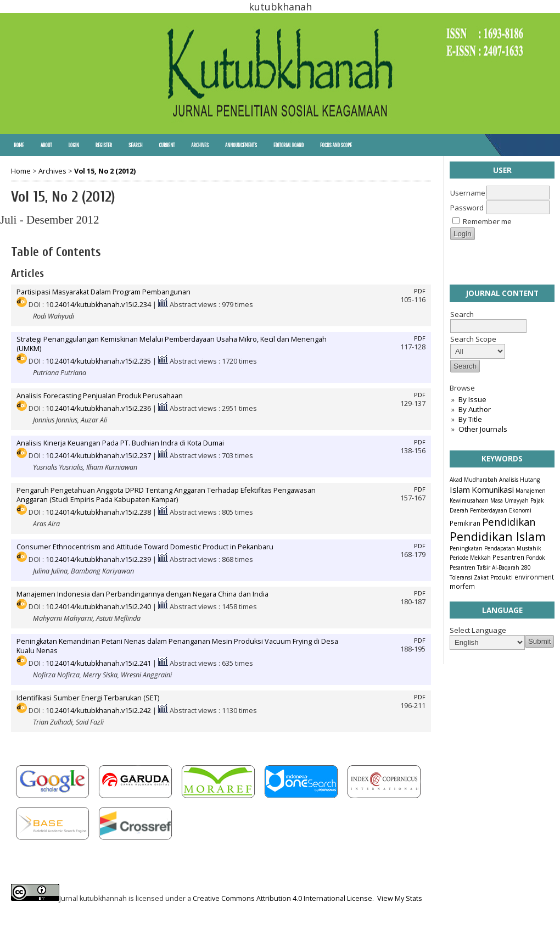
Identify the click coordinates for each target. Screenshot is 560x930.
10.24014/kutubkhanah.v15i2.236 (98, 408)
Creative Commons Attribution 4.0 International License (282, 898)
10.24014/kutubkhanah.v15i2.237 (98, 456)
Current (167, 145)
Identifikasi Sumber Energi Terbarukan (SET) (88, 698)
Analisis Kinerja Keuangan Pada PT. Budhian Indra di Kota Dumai (120, 443)
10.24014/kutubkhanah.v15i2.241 (98, 663)
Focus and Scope (336, 145)
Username (468, 193)
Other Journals (483, 429)
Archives (200, 145)
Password (467, 208)
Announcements (241, 145)
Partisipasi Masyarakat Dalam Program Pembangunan (103, 292)
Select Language (478, 630)
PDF (420, 291)
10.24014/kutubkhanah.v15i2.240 (98, 607)
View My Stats (400, 898)
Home (19, 145)
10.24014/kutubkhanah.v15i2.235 (98, 361)
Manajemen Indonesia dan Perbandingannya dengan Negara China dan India (142, 594)
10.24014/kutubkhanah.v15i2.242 (98, 711)
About (46, 145)
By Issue (472, 399)
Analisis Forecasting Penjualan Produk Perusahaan (100, 396)
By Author (475, 409)
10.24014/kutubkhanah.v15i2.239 (98, 559)
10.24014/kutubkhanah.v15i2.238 (98, 512)
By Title (470, 419)
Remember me (487, 221)
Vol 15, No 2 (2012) (105, 171)
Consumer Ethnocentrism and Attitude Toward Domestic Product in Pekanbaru (145, 547)
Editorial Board (289, 145)
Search (135, 145)
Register (104, 145)
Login (73, 145)
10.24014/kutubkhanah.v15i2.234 (98, 305)
